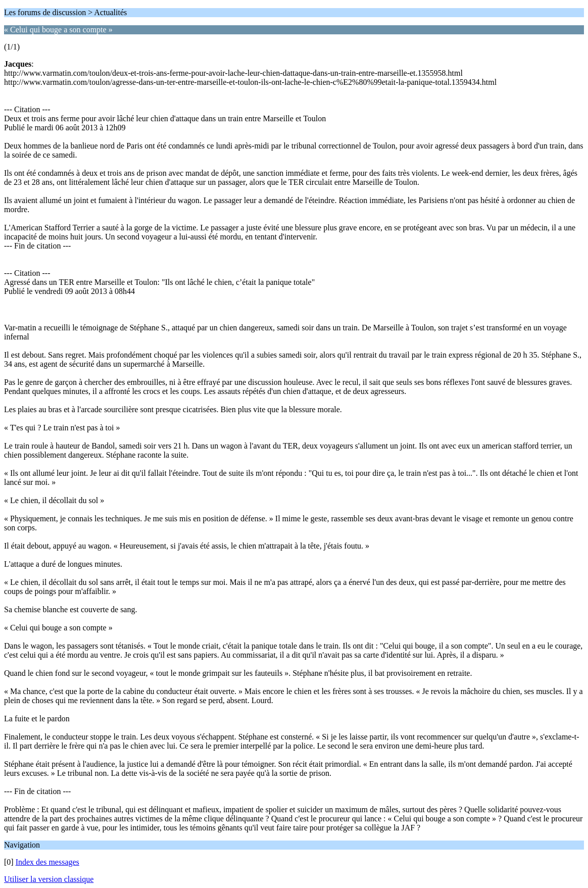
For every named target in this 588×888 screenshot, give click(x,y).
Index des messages (47, 862)
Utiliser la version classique (49, 879)
